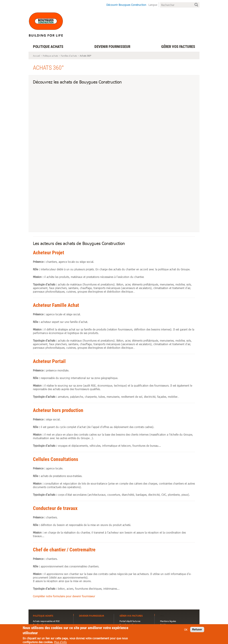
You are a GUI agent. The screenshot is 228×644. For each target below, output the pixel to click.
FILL (162, 616)
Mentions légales (168, 621)
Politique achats (48, 47)
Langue (153, 5)
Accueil (36, 56)
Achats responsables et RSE (46, 621)
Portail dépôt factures (130, 621)
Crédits (163, 625)
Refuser (197, 631)
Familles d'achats (69, 56)
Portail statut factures (130, 625)
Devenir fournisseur (112, 47)
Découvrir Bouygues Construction (126, 5)
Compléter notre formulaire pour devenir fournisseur (64, 596)
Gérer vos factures (178, 47)
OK (186, 631)
